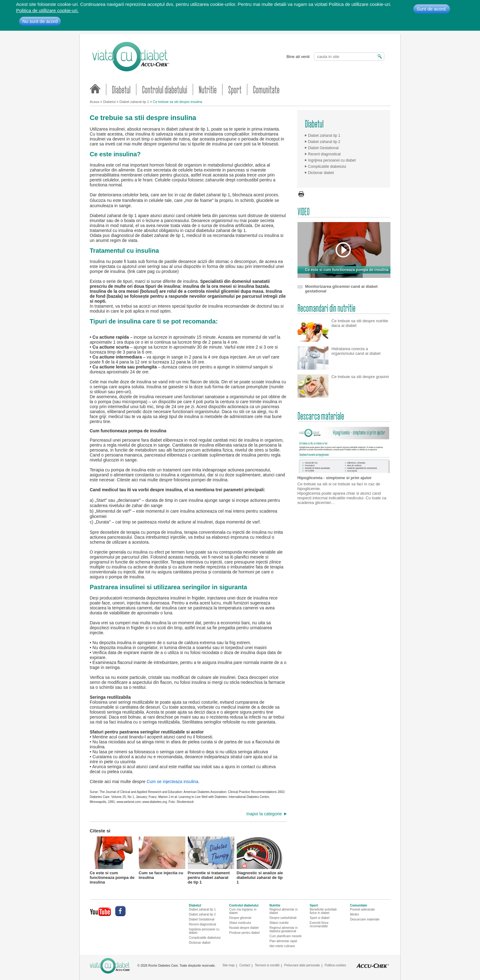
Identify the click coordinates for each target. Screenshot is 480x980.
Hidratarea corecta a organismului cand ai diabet (356, 351)
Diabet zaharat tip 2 (324, 142)
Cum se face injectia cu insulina (162, 858)
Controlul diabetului (165, 89)
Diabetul (121, 89)
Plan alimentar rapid (283, 941)
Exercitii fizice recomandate (319, 924)
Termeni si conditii (267, 965)
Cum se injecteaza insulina (172, 782)
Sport (235, 89)
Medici (355, 914)
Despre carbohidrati (283, 918)
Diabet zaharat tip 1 (134, 102)
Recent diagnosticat (324, 154)
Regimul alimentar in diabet (284, 911)
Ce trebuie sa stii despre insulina (177, 102)
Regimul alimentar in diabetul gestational (284, 929)
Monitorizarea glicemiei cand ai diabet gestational (341, 289)
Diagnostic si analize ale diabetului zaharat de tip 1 (260, 860)
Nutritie (208, 89)
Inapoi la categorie (264, 814)
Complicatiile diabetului (327, 167)
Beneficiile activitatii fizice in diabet (323, 911)
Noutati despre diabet (244, 928)
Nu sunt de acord (40, 21)
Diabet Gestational (323, 148)
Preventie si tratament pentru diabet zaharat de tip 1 (211, 860)
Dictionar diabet (321, 173)
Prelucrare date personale (302, 965)
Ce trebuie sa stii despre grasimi (360, 377)
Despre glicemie (240, 918)
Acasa (95, 102)
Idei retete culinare (282, 946)
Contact (245, 965)
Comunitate (266, 89)
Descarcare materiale (365, 919)
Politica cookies (335, 965)
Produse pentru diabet (244, 933)
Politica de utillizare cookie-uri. (47, 10)
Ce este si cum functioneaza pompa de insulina (113, 860)
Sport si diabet (320, 918)
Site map (229, 965)
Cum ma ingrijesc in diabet (243, 911)
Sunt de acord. (432, 9)
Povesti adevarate (363, 909)
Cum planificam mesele (286, 936)
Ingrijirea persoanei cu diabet (332, 160)
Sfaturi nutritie (279, 923)
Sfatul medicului (240, 923)
